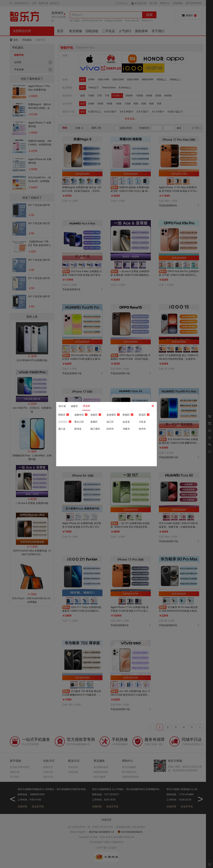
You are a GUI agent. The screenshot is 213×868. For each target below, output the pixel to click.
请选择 (86, 406)
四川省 (62, 406)
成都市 (74, 406)
